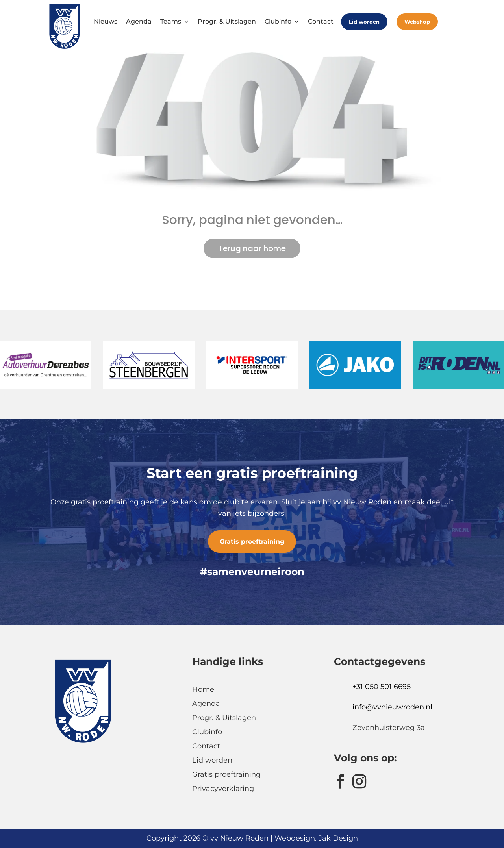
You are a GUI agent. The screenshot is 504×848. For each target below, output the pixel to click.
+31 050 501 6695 (382, 687)
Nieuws (106, 21)
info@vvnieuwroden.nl (392, 707)
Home (203, 689)
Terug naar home (252, 248)
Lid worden (364, 22)
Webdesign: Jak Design (316, 838)
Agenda (139, 21)
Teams (171, 21)
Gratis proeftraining (252, 542)
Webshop (417, 22)
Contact (321, 21)
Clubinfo (278, 21)
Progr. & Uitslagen (227, 21)
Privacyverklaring (223, 789)
